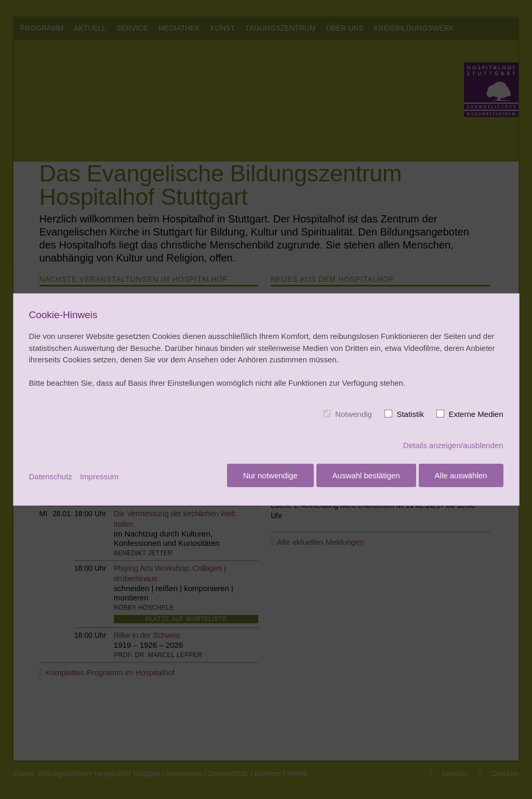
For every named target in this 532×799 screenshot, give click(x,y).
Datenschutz (51, 476)
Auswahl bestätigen (365, 477)
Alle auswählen (461, 477)
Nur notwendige (267, 477)
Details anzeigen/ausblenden (453, 447)
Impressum (99, 476)
